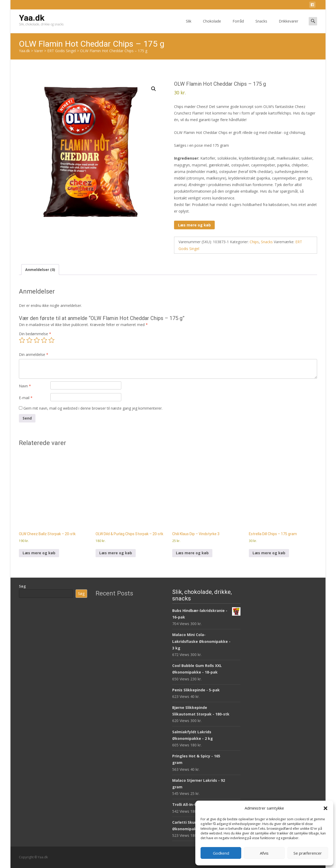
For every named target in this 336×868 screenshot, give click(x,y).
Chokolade (212, 26)
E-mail (26, 398)
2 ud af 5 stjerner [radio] (29, 340)
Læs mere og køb (194, 225)
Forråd (238, 26)
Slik (189, 26)
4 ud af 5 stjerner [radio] (44, 340)
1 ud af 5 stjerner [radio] (22, 340)
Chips (254, 242)
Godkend (221, 853)
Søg (22, 586)
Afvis (264, 853)
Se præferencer (308, 853)
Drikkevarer (288, 26)
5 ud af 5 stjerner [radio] (51, 340)
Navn (25, 386)
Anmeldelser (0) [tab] (40, 270)
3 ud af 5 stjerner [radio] (37, 340)
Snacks (261, 26)
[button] (325, 808)
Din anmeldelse (34, 354)
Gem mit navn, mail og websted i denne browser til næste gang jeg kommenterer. (93, 408)
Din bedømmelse (35, 334)
